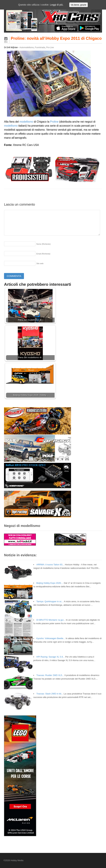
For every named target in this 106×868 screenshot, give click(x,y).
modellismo (26, 122)
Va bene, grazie (79, 5)
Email (43, 254)
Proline (54, 122)
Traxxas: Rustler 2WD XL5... (50, 675)
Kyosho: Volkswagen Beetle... (51, 638)
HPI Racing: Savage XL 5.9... (50, 657)
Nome (43, 244)
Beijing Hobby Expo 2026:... (50, 583)
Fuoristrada (40, 47)
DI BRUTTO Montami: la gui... (51, 620)
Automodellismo (27, 47)
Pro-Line (50, 47)
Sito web (40, 263)
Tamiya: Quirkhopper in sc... (50, 601)
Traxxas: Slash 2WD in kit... (50, 694)
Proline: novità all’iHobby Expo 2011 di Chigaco (56, 38)
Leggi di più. (57, 5)
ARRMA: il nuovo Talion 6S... (50, 565)
